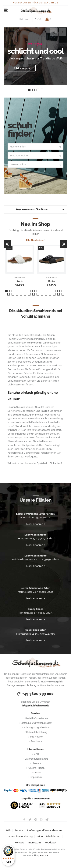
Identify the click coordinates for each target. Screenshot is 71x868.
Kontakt (37, 773)
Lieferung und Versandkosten (37, 723)
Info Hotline (36, 737)
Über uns (36, 763)
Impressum (36, 777)
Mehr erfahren (35, 524)
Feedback (37, 741)
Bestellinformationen (37, 718)
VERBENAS (20, 278)
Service (19, 830)
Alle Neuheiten (35, 240)
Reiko (52, 281)
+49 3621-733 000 (35, 694)
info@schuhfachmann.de (35, 706)
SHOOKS (44, 856)
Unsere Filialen (36, 768)
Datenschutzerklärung (37, 759)
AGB (36, 754)
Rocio (20, 281)
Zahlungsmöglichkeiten (37, 728)
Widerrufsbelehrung (36, 732)
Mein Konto (25, 19)
